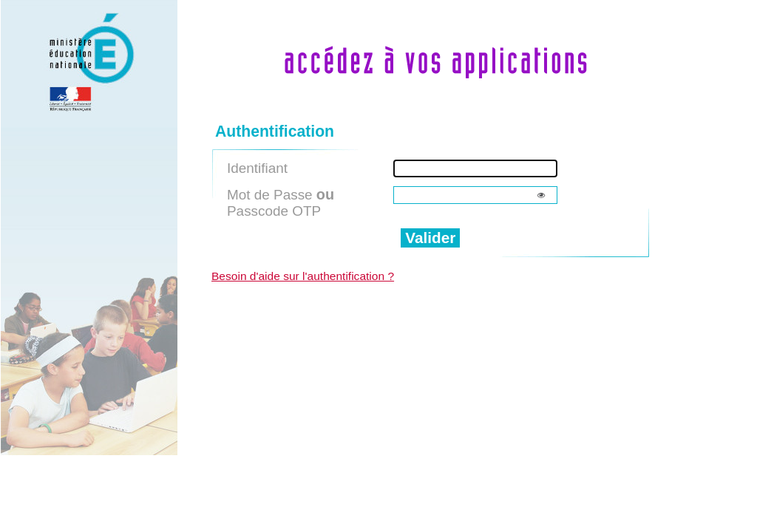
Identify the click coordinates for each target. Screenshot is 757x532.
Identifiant (257, 168)
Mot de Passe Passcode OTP (281, 202)
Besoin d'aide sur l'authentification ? (303, 276)
